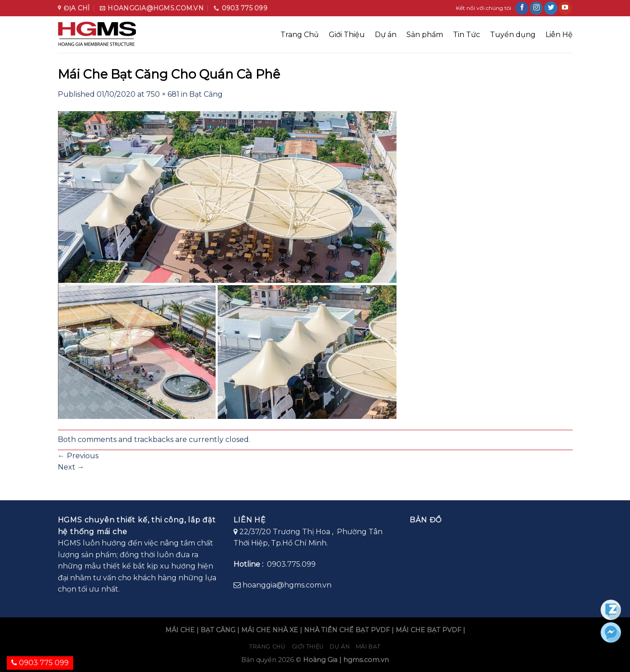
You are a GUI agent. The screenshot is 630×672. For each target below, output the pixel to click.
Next (71, 467)
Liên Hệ (559, 35)
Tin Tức (467, 35)
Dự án (386, 35)
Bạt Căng (206, 94)
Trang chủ (268, 646)
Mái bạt (368, 646)
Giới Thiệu (347, 35)
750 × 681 (163, 94)
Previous (78, 456)
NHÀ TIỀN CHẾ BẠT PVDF (347, 630)
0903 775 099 (40, 663)
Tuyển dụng (513, 35)
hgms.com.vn (366, 660)
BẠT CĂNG (218, 630)
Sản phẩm (425, 35)
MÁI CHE (180, 630)
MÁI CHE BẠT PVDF (428, 630)
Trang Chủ (300, 35)
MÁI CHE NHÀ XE (270, 630)
